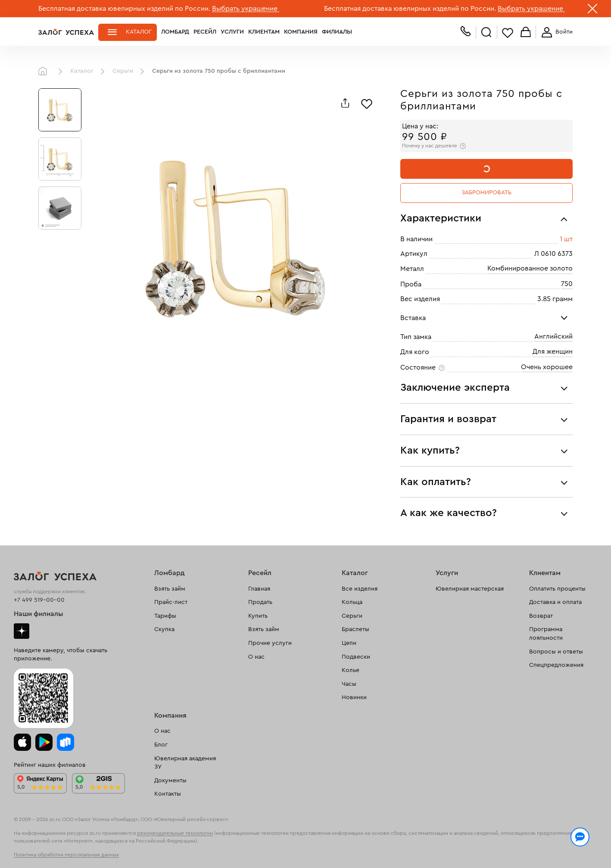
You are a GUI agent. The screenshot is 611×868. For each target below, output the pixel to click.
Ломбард (175, 32)
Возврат (541, 616)
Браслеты (355, 629)
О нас (256, 657)
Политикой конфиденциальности (427, 843)
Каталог (139, 32)
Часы (349, 684)
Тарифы (165, 616)
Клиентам (264, 32)
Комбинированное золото (530, 268)
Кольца (352, 602)
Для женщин (553, 352)
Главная (45, 72)
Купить (258, 616)
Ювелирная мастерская (470, 589)
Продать (260, 602)
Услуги (232, 32)
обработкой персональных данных (105, 852)
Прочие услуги (270, 643)
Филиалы (337, 32)
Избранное (508, 33)
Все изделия (360, 589)
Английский (553, 336)
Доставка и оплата (555, 602)
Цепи (349, 643)
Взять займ (170, 589)
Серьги (123, 71)
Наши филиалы (39, 614)
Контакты (168, 794)
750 (567, 284)
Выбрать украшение (246, 9)
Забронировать (486, 193)
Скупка (164, 629)
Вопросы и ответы (556, 652)
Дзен (22, 631)
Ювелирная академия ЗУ (185, 763)
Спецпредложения (556, 665)
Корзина (526, 33)
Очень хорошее (547, 367)
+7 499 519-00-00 (39, 600)
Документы (170, 781)
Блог (161, 745)
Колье (351, 670)
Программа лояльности (546, 634)
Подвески (356, 657)
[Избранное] (367, 103)
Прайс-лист (171, 602)
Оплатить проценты (557, 589)
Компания (301, 32)
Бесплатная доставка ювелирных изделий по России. (124, 9)
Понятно (537, 847)
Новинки (354, 697)
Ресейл (205, 32)
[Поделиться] (345, 103)
